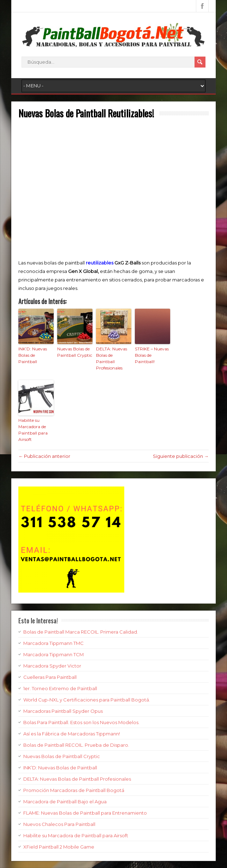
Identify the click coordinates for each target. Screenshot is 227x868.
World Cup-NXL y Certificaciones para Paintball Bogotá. (87, 700)
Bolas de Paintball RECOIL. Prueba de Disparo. (76, 745)
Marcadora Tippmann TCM (53, 654)
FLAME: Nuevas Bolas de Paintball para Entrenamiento (85, 813)
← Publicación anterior (44, 456)
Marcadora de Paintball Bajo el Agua (65, 802)
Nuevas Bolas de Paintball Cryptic (75, 352)
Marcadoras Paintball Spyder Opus (63, 711)
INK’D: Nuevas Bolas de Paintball (33, 355)
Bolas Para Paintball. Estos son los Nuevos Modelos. (81, 722)
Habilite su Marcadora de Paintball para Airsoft (33, 430)
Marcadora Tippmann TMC (53, 643)
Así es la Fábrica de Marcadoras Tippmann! (72, 734)
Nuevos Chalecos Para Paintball (59, 824)
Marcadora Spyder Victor (52, 666)
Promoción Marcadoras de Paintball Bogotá (74, 790)
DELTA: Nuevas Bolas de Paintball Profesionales (112, 358)
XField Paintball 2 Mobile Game (59, 847)
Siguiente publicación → (181, 456)
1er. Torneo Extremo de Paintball (60, 688)
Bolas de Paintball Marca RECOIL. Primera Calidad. (81, 632)
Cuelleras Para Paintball (50, 677)
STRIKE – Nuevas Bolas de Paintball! (152, 355)
